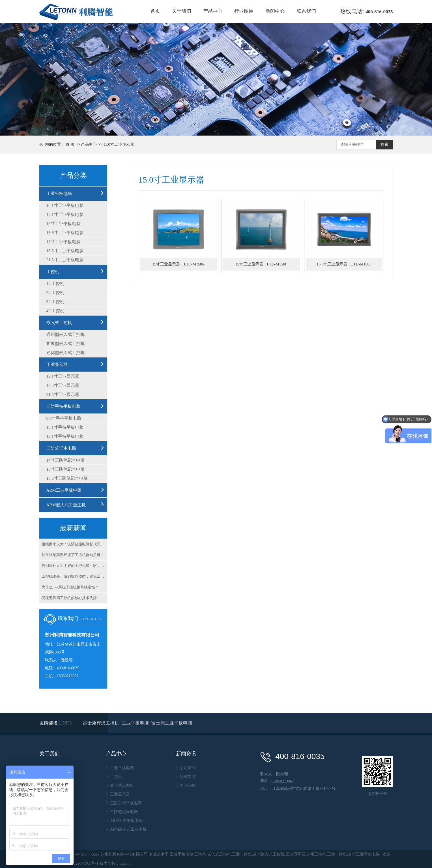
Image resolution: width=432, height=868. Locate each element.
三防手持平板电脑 (63, 406)
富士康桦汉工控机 (102, 723)
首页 (155, 11)
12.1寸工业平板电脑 (65, 215)
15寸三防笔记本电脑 (65, 469)
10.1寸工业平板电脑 (65, 205)
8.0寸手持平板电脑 (64, 418)
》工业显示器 (118, 794)
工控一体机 (337, 854)
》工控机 (114, 777)
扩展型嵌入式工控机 (65, 344)
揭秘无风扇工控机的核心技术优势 (69, 598)
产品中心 (213, 11)
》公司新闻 (186, 768)
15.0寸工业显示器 (119, 144)
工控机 (53, 272)
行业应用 (244, 11)
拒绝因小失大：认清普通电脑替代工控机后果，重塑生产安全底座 (74, 544)
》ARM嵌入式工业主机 (126, 829)
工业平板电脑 (59, 194)
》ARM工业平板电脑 (124, 821)
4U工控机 (55, 311)
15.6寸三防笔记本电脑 (67, 478)
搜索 (384, 144)
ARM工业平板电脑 (64, 490)
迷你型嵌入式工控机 (65, 353)
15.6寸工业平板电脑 (65, 233)
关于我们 (182, 11)
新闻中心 (275, 11)
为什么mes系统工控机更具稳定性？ (70, 587)
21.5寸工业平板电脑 (65, 260)
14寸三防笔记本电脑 (65, 460)
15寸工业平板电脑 (63, 224)
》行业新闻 (186, 777)
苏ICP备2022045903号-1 (78, 863)
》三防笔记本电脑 (122, 812)
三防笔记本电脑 (61, 448)
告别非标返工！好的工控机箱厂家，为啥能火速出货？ (74, 566)
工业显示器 (57, 365)
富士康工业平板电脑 (172, 723)
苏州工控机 (316, 854)
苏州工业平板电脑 (364, 854)
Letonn (126, 863)
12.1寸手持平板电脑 (65, 436)
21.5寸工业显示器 (63, 395)
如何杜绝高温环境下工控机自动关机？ (73, 555)
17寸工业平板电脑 (63, 242)
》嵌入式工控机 (120, 786)
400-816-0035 (379, 12)
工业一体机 (242, 854)
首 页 (70, 144)
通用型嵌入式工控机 (65, 335)
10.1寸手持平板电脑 (65, 427)
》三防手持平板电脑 (124, 803)
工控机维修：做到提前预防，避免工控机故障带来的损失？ (74, 576)
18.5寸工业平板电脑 (65, 251)
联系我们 (306, 11)
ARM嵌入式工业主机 (66, 505)
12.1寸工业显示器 (63, 376)
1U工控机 (55, 284)
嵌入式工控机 (59, 323)
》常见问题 (186, 786)
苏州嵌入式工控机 (269, 854)
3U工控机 (55, 302)
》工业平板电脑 (120, 768)
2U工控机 (55, 293)
